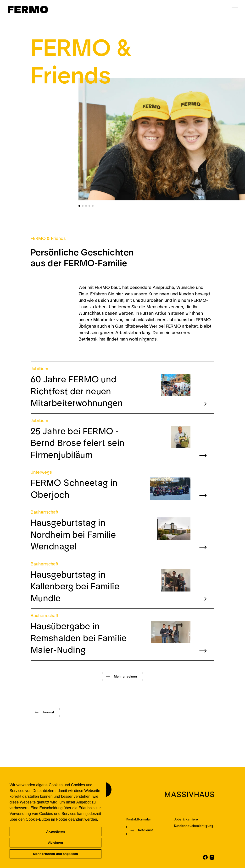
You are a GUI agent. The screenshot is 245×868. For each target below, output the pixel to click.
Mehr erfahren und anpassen (56, 854)
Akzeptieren (56, 832)
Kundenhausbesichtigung (194, 826)
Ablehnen (56, 843)
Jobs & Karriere (186, 819)
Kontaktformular (139, 819)
